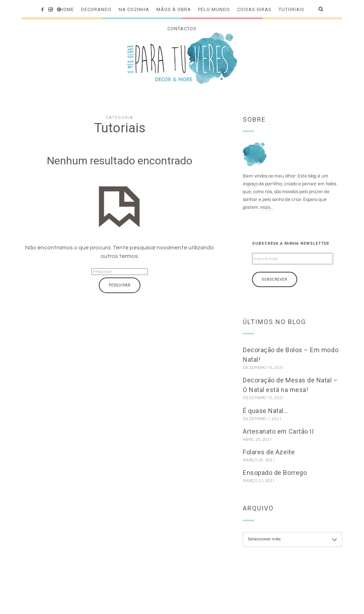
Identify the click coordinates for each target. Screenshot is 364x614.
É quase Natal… (266, 411)
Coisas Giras (254, 9)
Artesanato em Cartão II (278, 431)
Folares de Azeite (269, 452)
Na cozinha (134, 9)
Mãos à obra (174, 9)
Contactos (182, 29)
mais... (267, 207)
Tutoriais (291, 9)
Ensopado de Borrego (275, 473)
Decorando (96, 9)
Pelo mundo (214, 9)
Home (67, 9)
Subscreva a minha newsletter (291, 244)
